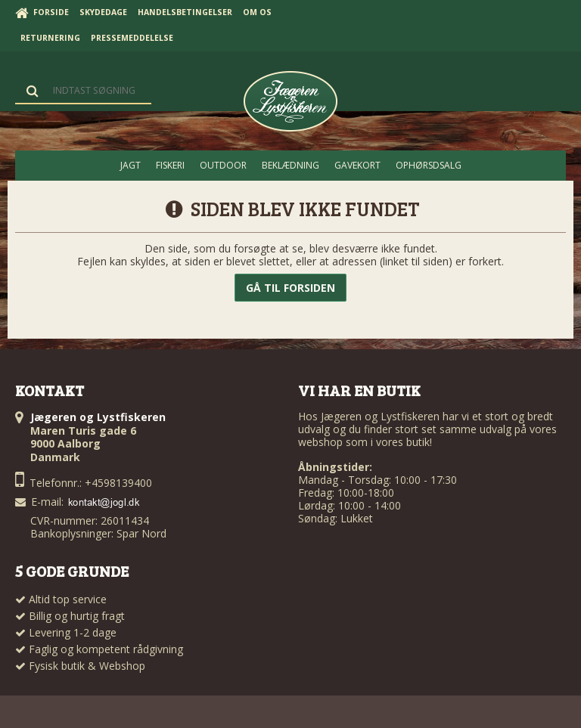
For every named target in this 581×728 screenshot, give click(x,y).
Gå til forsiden (290, 288)
